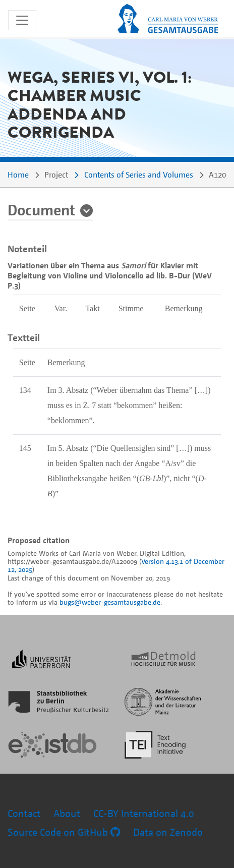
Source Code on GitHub (64, 832)
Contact (24, 813)
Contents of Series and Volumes (139, 175)
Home (18, 175)
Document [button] (41, 209)
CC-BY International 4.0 (144, 813)
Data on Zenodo (168, 832)
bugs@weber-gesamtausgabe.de (110, 602)
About (67, 813)
